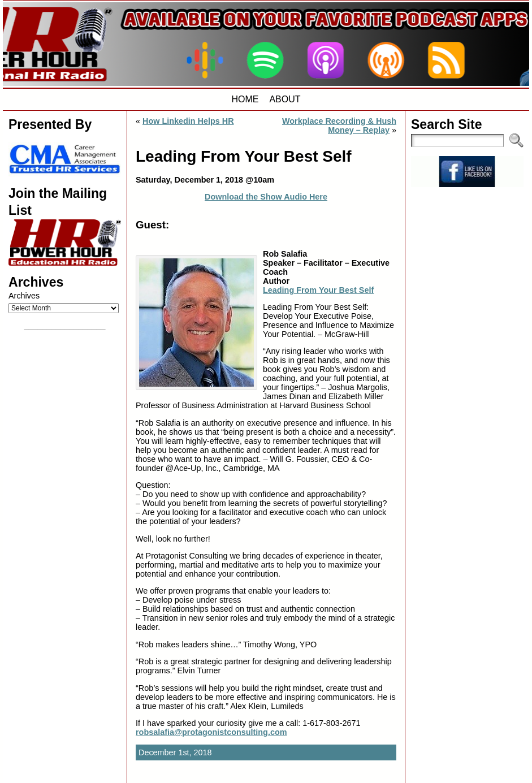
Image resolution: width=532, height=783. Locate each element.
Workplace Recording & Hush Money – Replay (339, 126)
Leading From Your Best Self (318, 290)
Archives (24, 296)
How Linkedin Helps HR (188, 121)
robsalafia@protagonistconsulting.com (211, 732)
